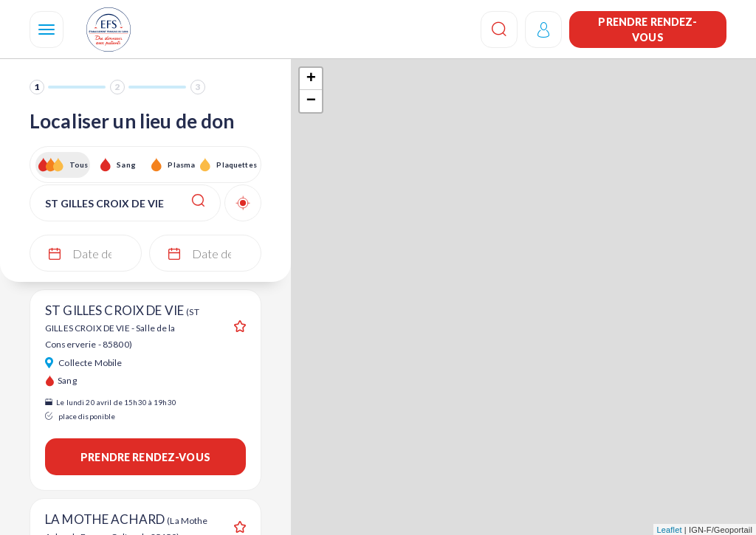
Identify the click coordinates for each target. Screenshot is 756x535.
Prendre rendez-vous (647, 30)
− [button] (311, 101)
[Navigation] (47, 30)
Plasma (181, 165)
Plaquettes (236, 165)
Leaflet (670, 530)
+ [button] (311, 79)
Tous (79, 165)
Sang (126, 165)
